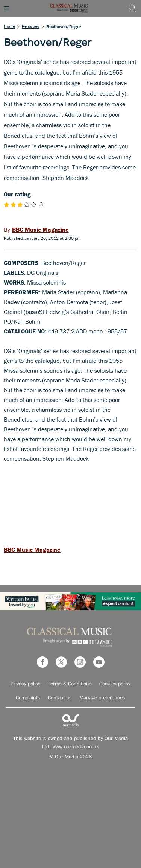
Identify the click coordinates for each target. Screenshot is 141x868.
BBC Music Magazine (32, 550)
